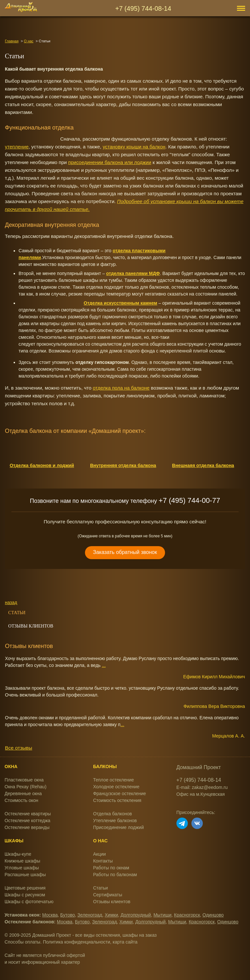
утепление (17, 147)
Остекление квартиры (28, 814)
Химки (111, 915)
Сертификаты (108, 895)
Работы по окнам (111, 868)
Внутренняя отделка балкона (123, 465)
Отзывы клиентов (31, 626)
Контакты (103, 861)
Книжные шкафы (22, 861)
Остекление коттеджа (28, 821)
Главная (12, 41)
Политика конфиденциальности (77, 942)
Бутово (68, 915)
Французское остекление (119, 794)
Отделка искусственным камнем (120, 303)
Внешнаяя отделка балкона (203, 465)
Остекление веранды (27, 827)
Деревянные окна (23, 794)
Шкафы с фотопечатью (29, 902)
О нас (28, 41)
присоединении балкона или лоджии (110, 162)
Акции (99, 854)
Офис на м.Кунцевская (201, 794)
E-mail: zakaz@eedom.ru (202, 787)
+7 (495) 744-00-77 (189, 500)
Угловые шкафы (22, 868)
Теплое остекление (113, 780)
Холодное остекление (116, 787)
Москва (50, 915)
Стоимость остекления (117, 800)
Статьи (17, 613)
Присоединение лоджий (118, 827)
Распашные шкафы (25, 875)
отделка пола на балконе (121, 388)
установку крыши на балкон (134, 147)
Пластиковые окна (24, 780)
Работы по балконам (115, 875)
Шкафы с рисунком (25, 895)
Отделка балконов (112, 814)
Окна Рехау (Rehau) (26, 787)
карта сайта (125, 942)
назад (11, 602)
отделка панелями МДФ (133, 273)
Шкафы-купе (18, 854)
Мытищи (162, 915)
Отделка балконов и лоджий (42, 465)
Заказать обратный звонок (125, 552)
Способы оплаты (22, 942)
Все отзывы (18, 748)
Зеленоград (90, 915)
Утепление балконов (115, 821)
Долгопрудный (136, 915)
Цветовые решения (25, 888)
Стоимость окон (21, 800)
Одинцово (213, 915)
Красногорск (187, 915)
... (104, 665)
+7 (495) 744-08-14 (143, 8)
